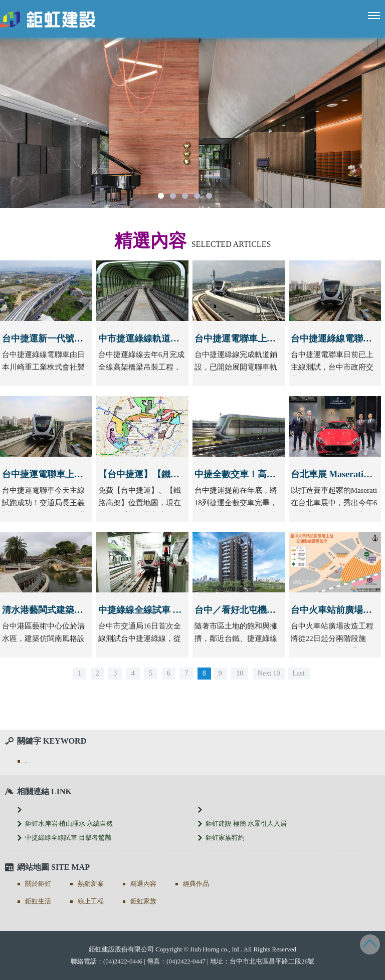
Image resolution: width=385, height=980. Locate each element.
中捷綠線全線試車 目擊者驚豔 (158, 610)
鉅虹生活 (38, 901)
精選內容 (143, 884)
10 (240, 673)
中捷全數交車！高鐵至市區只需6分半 (269, 474)
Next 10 (269, 673)
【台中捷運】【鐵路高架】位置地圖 (170, 474)
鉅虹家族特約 (225, 838)
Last (299, 673)
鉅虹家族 (143, 901)
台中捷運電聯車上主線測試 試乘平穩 (75, 474)
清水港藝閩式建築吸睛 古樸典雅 (66, 610)
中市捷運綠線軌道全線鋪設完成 (161, 339)
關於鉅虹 (38, 884)
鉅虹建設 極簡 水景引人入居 (246, 824)
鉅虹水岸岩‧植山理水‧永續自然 (69, 824)
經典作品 (196, 884)
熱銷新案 (91, 884)
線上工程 (91, 901)
